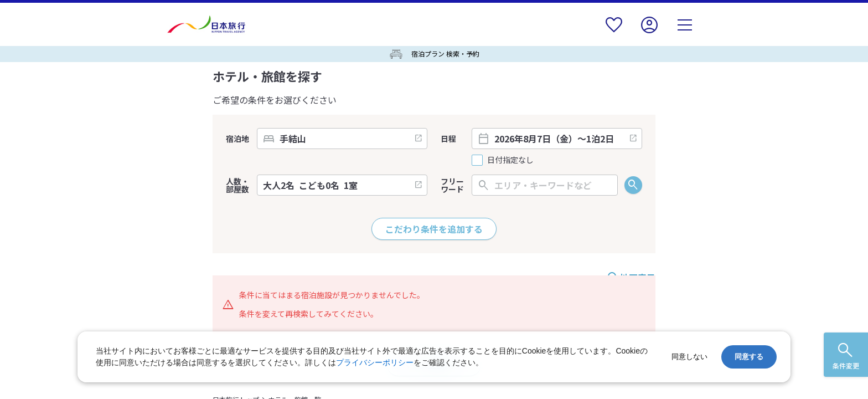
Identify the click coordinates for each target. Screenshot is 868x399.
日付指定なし (510, 160)
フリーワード (452, 185)
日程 (448, 139)
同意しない (689, 357)
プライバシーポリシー (375, 362)
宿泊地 (237, 139)
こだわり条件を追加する (434, 229)
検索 (633, 185)
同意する (749, 357)
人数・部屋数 (237, 185)
